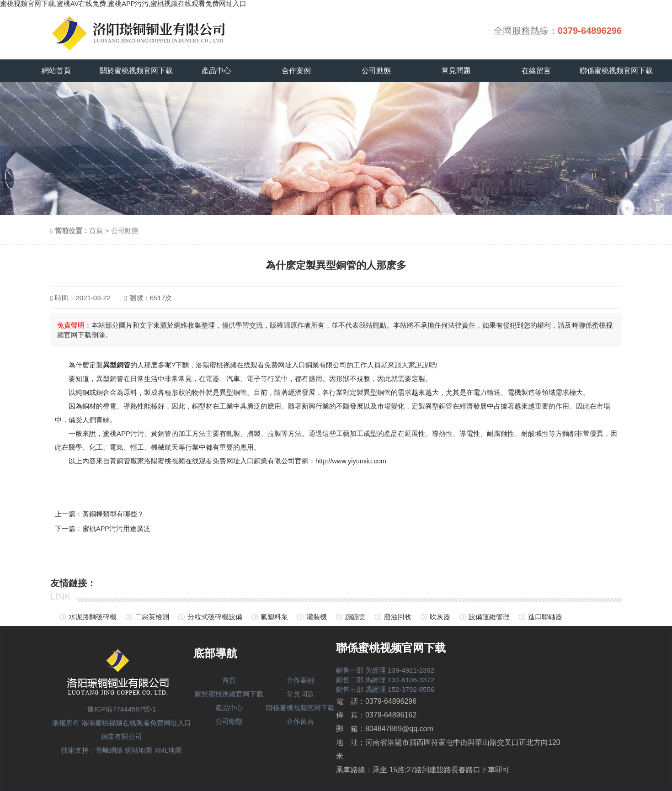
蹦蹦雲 (355, 617)
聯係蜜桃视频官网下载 (616, 71)
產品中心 (216, 71)
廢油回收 (398, 617)
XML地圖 (168, 750)
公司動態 (376, 71)
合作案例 (296, 71)
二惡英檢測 (152, 617)
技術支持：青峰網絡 (92, 750)
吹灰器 (440, 617)
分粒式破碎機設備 (215, 617)
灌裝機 (317, 617)
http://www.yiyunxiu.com (352, 461)
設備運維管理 (489, 617)
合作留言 (300, 721)
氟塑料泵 (274, 617)
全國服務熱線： (558, 31)
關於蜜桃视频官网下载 (136, 71)
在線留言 (536, 71)
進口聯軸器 (545, 617)
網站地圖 (139, 750)
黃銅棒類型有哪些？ (113, 514)
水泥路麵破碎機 (93, 617)
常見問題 (456, 71)
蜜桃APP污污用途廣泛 (117, 528)
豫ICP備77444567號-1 (122, 709)
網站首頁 (56, 71)
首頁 (96, 231)
